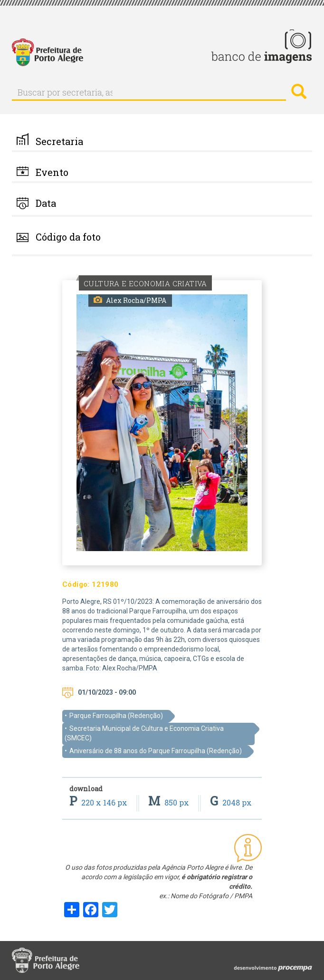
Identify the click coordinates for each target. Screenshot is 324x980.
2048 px (231, 802)
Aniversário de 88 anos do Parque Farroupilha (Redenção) (156, 751)
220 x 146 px (99, 802)
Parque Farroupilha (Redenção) (116, 716)
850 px (170, 802)
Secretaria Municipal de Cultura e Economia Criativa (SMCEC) (144, 733)
